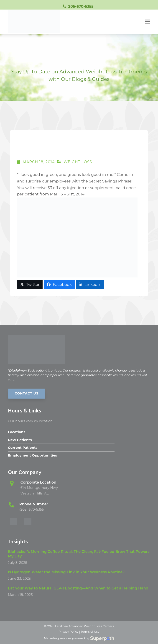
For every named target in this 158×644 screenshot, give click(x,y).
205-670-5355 (81, 6)
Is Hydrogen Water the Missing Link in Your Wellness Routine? (66, 572)
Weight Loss (78, 162)
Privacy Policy (68, 632)
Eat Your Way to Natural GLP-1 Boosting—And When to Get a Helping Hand (78, 588)
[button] (148, 22)
